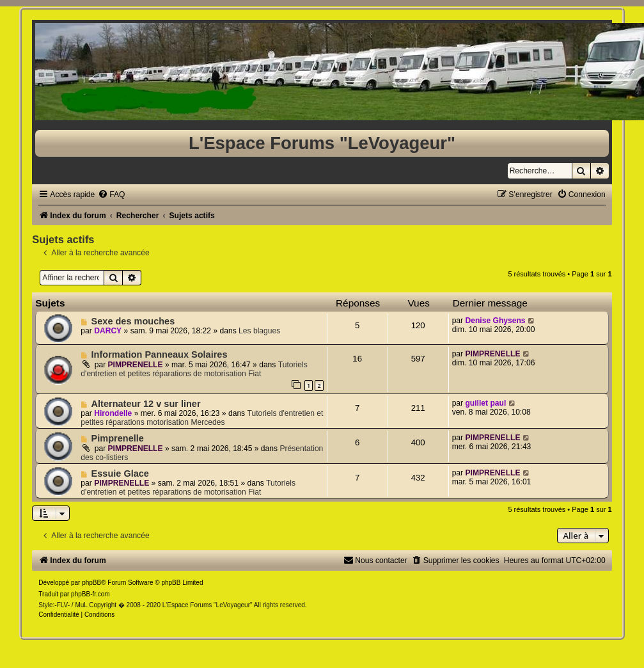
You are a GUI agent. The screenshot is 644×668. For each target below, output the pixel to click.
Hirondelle (113, 413)
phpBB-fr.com (90, 594)
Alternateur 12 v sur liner (146, 404)
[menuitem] (111, 195)
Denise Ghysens (495, 321)
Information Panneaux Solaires (160, 354)
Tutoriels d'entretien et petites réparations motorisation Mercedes (202, 418)
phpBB (91, 583)
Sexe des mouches (133, 321)
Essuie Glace (120, 473)
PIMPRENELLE (136, 365)
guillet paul (485, 403)
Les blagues (259, 331)
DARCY (108, 331)
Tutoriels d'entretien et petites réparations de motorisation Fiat (194, 369)
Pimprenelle (118, 438)
